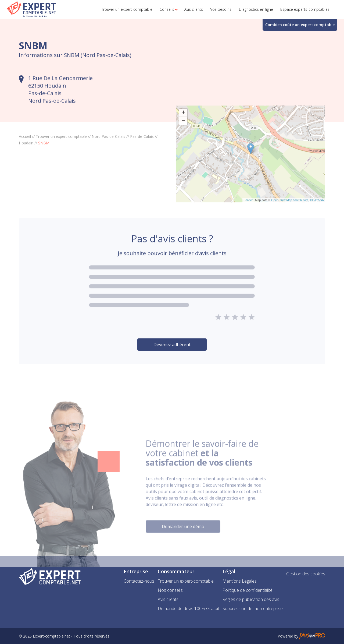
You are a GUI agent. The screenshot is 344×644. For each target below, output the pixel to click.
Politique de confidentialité (248, 590)
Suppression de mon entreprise (253, 608)
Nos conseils (170, 590)
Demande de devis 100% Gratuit (189, 608)
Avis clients (168, 599)
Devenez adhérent (172, 359)
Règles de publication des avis (251, 599)
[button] (167, 9)
